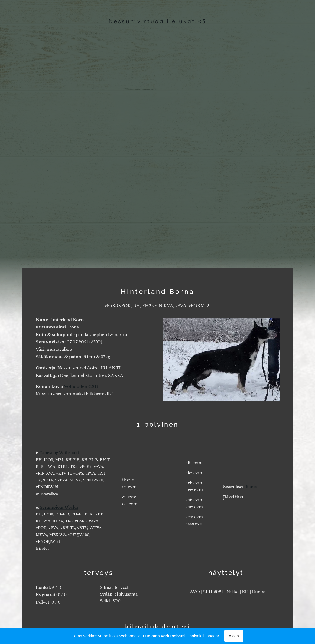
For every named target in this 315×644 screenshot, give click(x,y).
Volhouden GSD (81, 386)
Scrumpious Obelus (59, 507)
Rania (251, 487)
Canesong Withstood (59, 453)
